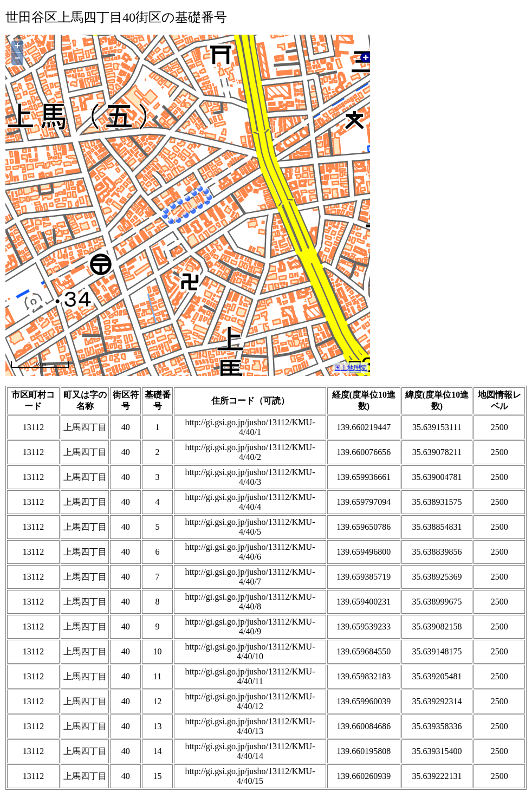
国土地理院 (351, 368)
